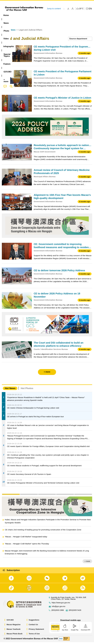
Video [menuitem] (37, 15)
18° (81, 9)
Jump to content (54, 9)
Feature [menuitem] (81, 15)
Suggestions (34, 622)
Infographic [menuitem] (50, 15)
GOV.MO (10, 622)
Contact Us (33, 626)
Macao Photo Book (15, 636)
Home (5, 32)
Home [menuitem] (6, 15)
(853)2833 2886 (58, 612)
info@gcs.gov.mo (59, 608)
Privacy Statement (36, 631)
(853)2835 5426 (75, 612)
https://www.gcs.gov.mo (61, 605)
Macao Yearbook (14, 631)
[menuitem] (16, 15)
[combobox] (80, 41)
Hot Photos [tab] (27, 390)
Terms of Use (34, 636)
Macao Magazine (14, 626)
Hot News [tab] (10, 390)
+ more (87, 563)
